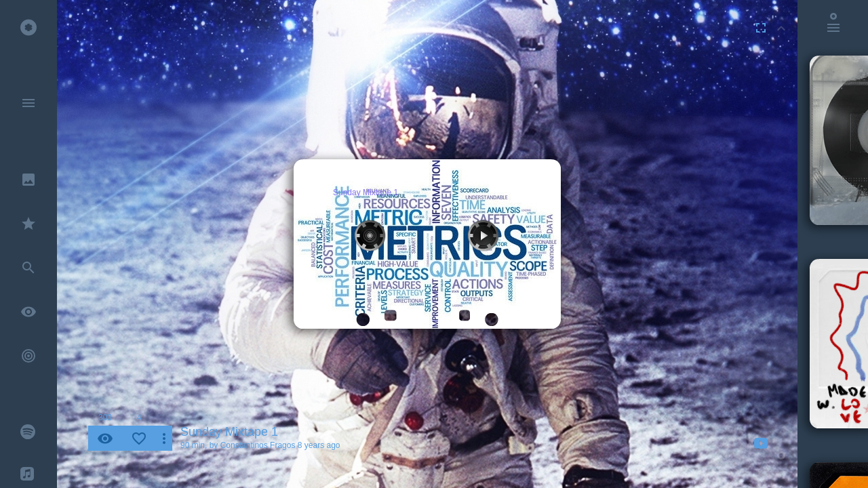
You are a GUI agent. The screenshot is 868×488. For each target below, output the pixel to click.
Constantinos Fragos (258, 445)
